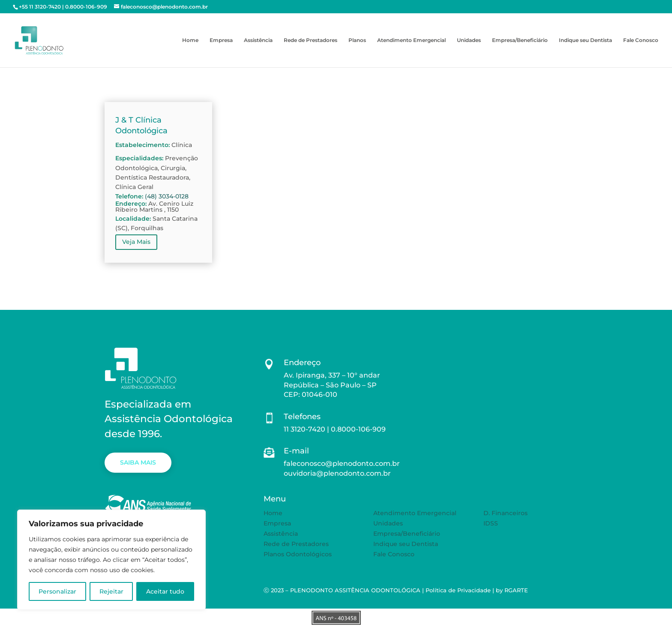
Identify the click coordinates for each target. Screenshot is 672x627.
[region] (111, 560)
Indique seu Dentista (585, 40)
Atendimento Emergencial (411, 40)
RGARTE (516, 590)
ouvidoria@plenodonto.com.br (337, 473)
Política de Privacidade (458, 590)
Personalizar (57, 591)
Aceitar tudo (165, 591)
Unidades (469, 40)
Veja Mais (136, 242)
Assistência (258, 40)
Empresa (221, 40)
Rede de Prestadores (310, 40)
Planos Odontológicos (298, 554)
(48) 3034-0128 (167, 196)
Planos (357, 40)
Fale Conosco (641, 40)
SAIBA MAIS (138, 462)
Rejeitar (111, 591)
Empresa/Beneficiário (520, 40)
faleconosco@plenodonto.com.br (342, 463)
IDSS (491, 523)
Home (190, 40)
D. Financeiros (505, 513)
